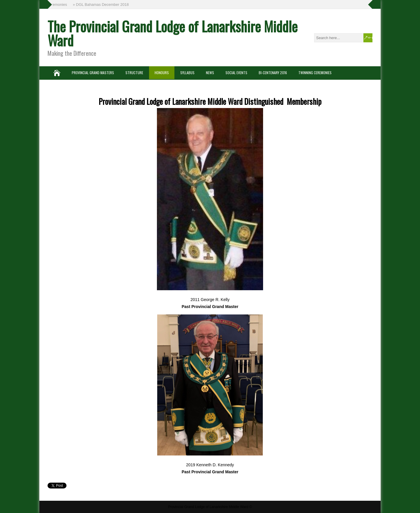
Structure (134, 73)
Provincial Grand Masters (93, 73)
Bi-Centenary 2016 (273, 73)
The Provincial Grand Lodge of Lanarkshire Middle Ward (173, 33)
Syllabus (187, 73)
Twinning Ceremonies (315, 73)
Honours (162, 73)
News (210, 73)
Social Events (236, 73)
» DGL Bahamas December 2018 (101, 5)
